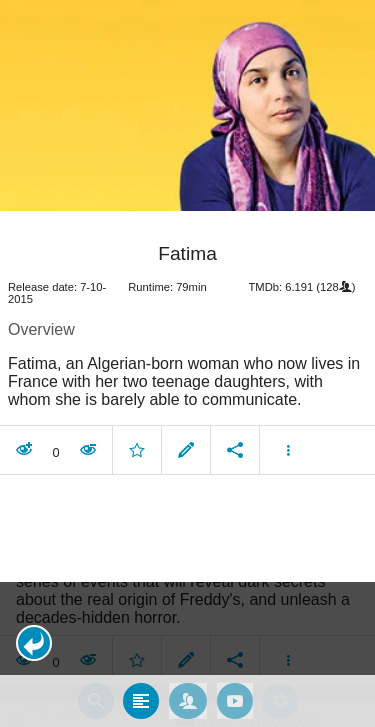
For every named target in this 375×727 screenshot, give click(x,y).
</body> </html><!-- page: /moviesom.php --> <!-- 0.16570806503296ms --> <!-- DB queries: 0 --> (187, 363)
